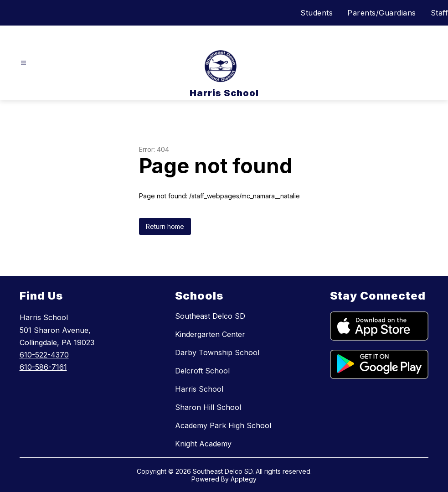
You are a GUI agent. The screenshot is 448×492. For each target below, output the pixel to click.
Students (317, 13)
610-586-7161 (43, 367)
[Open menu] (23, 63)
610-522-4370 (44, 355)
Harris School (199, 389)
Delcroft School (202, 371)
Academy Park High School (223, 425)
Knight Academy (203, 444)
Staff (440, 13)
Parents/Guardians (382, 13)
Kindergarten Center (210, 334)
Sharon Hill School (208, 407)
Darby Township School (217, 352)
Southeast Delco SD (210, 316)
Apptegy (244, 479)
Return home (165, 226)
